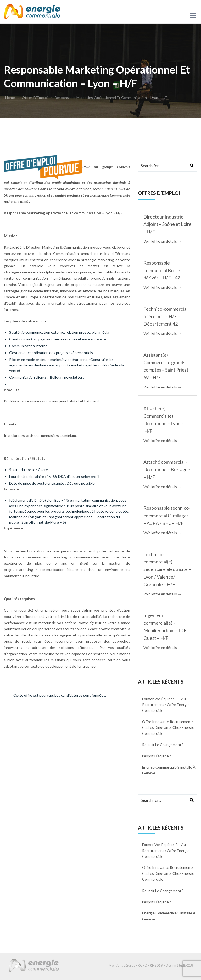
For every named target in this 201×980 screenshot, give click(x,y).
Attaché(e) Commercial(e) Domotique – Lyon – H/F (164, 420)
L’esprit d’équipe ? (157, 756)
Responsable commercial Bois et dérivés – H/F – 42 (163, 270)
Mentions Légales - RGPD (128, 965)
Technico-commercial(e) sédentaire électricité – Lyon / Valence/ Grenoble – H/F (167, 569)
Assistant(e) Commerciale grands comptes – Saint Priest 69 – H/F (166, 366)
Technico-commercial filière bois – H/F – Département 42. (165, 316)
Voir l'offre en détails (162, 241)
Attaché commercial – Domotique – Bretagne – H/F (167, 469)
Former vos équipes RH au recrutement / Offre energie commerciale (166, 705)
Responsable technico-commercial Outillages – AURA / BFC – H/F (167, 516)
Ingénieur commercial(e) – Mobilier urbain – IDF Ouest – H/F (165, 626)
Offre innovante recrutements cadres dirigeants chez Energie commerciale (168, 727)
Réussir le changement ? (163, 745)
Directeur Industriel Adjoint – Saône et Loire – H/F (167, 224)
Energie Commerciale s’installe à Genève (169, 770)
